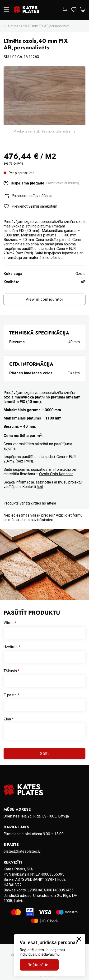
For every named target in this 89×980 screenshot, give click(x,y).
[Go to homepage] (26, 10)
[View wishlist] (74, 11)
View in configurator (44, 299)
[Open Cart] (83, 10)
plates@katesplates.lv (22, 851)
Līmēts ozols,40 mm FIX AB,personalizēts (39, 26)
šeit (40, 487)
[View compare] (65, 10)
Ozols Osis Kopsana (56, 474)
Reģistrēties (39, 965)
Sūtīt (45, 754)
